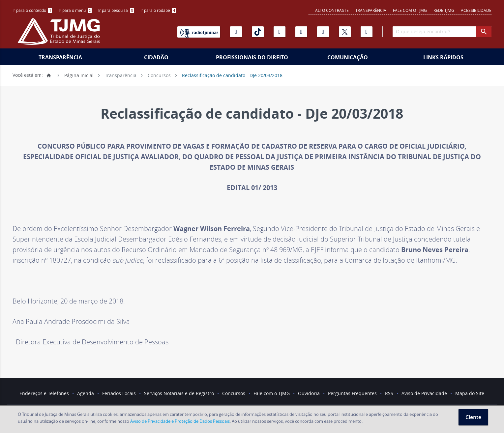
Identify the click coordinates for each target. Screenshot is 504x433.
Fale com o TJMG (410, 10)
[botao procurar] (484, 32)
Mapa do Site (470, 393)
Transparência (371, 10)
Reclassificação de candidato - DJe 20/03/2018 (232, 75)
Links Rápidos (443, 57)
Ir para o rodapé (158, 10)
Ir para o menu (75, 10)
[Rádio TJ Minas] (199, 32)
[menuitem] (32, 10)
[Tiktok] (258, 32)
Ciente (473, 417)
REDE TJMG (444, 10)
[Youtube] (236, 32)
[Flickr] (301, 32)
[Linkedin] (323, 32)
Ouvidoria (309, 393)
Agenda (86, 393)
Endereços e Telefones (44, 393)
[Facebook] (367, 32)
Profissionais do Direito (252, 57)
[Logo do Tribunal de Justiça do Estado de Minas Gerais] (60, 35)
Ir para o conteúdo (32, 10)
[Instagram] (280, 32)
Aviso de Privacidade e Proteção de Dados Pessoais (180, 421)
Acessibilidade (476, 10)
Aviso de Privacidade (424, 393)
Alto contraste (332, 10)
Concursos (159, 75)
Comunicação (348, 57)
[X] (345, 32)
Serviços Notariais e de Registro (179, 393)
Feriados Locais (119, 393)
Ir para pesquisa (116, 10)
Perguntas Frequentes (352, 393)
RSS (389, 393)
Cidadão (156, 57)
